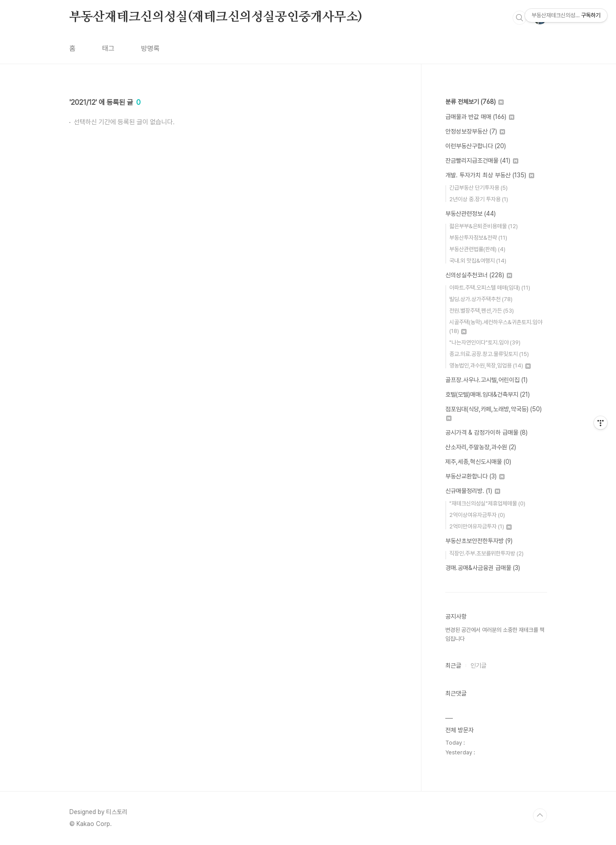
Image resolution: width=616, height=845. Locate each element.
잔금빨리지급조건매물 (482, 161)
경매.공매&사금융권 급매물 (483, 568)
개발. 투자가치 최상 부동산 (490, 175)
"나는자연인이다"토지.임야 (485, 342)
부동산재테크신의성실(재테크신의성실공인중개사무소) (216, 17)
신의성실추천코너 (479, 275)
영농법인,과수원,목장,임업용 (490, 365)
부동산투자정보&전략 (478, 238)
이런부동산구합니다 (476, 146)
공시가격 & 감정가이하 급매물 (486, 432)
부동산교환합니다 (475, 476)
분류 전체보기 (474, 102)
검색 (520, 18)
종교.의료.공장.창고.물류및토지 (489, 354)
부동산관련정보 (471, 214)
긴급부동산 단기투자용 (478, 188)
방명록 (150, 48)
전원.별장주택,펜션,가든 (482, 311)
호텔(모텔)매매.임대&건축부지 (488, 394)
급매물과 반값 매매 (480, 117)
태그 (108, 48)
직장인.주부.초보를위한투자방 (486, 553)
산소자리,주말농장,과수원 (481, 447)
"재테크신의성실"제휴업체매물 (487, 503)
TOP (540, 815)
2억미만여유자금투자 (480, 526)
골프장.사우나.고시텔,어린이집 (486, 380)
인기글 (478, 665)
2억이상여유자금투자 (477, 515)
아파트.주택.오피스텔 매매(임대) (490, 288)
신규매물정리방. (473, 491)
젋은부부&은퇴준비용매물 (484, 226)
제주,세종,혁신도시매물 (478, 462)
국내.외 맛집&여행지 (478, 261)
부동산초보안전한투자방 (479, 541)
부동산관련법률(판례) (477, 249)
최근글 (453, 665)
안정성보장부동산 (475, 131)
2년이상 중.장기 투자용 (479, 199)
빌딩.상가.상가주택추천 (481, 299)
